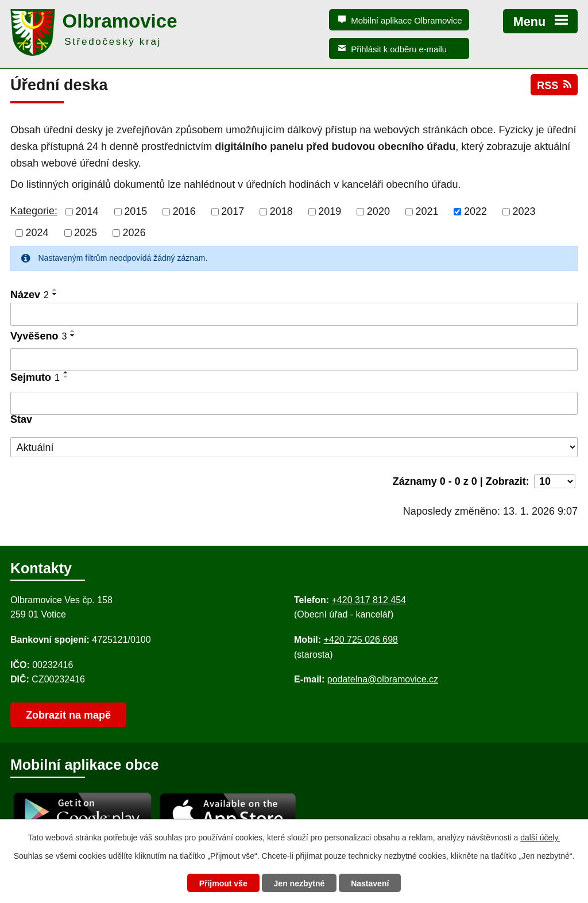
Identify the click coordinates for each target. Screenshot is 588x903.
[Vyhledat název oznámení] (294, 314)
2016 (184, 211)
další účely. (540, 838)
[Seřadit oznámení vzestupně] (55, 290)
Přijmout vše (223, 883)
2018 (281, 211)
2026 (134, 233)
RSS (554, 85)
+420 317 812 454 (368, 600)
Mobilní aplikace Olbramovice (406, 20)
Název (30, 295)
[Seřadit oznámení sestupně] (55, 294)
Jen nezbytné (299, 883)
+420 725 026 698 (361, 640)
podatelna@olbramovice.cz (383, 679)
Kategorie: (34, 211)
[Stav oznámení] (294, 447)
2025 (86, 233)
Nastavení (370, 883)
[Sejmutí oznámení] (294, 403)
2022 (475, 211)
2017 (233, 211)
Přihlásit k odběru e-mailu (399, 49)
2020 (378, 211)
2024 (37, 233)
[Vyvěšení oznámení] (294, 360)
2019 (330, 211)
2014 (87, 211)
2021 (427, 211)
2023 (524, 211)
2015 (136, 211)
